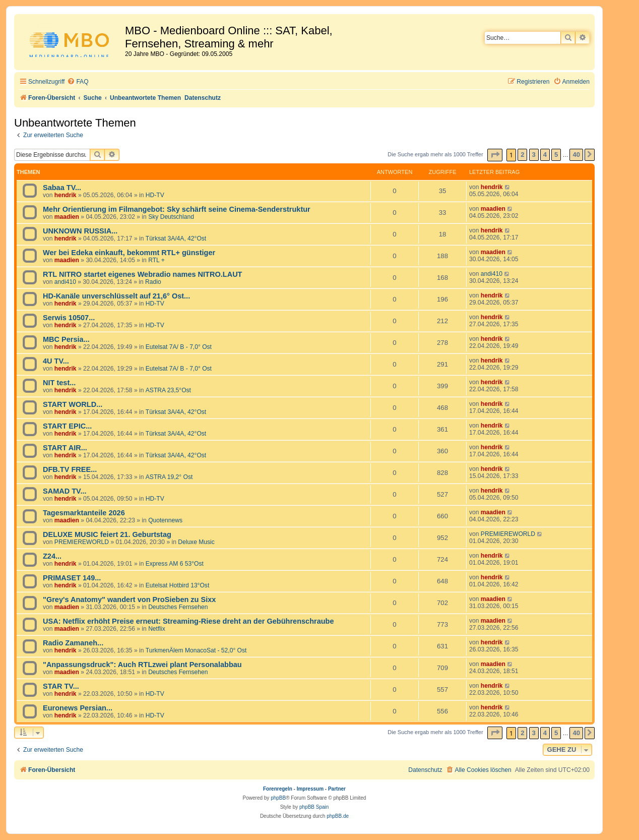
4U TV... (56, 361)
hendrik (66, 195)
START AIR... (65, 448)
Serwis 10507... (69, 318)
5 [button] (556, 155)
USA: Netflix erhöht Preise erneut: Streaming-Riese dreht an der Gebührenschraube (188, 621)
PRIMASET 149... (72, 578)
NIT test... (59, 383)
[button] (495, 155)
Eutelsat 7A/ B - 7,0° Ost (179, 347)
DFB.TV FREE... (70, 469)
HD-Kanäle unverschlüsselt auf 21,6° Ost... (116, 296)
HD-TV (155, 195)
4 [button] (545, 155)
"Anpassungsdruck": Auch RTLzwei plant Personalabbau (142, 665)
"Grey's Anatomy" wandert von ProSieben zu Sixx (129, 599)
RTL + (156, 260)
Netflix (157, 629)
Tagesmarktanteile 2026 (84, 513)
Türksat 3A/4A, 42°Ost (176, 238)
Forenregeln (278, 789)
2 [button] (522, 155)
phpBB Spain (314, 807)
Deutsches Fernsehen (178, 607)
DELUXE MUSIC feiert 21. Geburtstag (107, 534)
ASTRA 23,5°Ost (168, 390)
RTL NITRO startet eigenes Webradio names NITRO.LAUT (142, 274)
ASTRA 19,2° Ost (169, 477)
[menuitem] (78, 82)
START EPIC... (67, 426)
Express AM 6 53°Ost (175, 564)
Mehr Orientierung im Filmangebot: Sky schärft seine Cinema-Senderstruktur (177, 209)
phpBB (278, 798)
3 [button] (534, 155)
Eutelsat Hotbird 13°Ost (178, 585)
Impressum (310, 789)
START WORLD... (73, 404)
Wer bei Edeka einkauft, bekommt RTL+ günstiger (129, 253)
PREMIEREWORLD (82, 542)
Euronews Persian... (78, 708)
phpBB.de (338, 816)
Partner (337, 789)
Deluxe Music (196, 542)
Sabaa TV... (62, 188)
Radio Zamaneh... (73, 643)
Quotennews (165, 520)
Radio (153, 282)
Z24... (52, 556)
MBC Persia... (66, 339)
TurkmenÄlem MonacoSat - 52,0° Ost (196, 650)
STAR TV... (61, 686)
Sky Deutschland (171, 217)
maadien (67, 217)
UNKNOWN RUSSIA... (80, 231)
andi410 (65, 282)
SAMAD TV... (65, 491)
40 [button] (576, 155)
